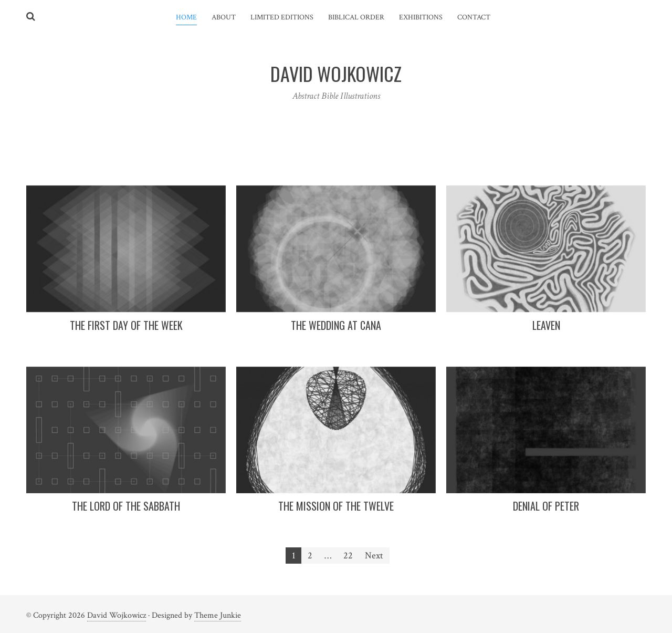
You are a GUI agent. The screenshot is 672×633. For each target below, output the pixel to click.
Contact (474, 17)
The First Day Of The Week (126, 325)
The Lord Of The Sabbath (126, 506)
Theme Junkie (218, 615)
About (224, 17)
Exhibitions (421, 17)
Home (186, 17)
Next (374, 556)
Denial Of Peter (546, 506)
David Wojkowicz (117, 615)
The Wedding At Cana (336, 325)
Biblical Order (356, 17)
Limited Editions (282, 17)
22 (348, 556)
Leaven (546, 325)
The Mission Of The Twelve (336, 506)
